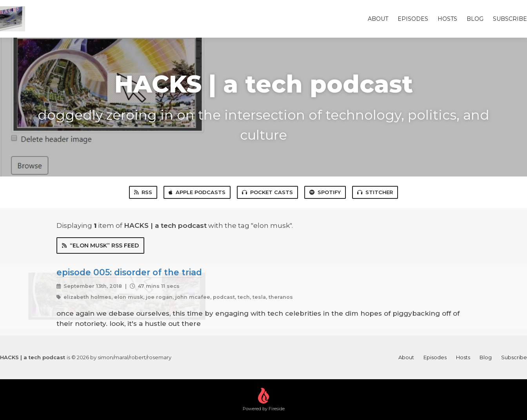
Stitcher (375, 192)
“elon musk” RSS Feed (100, 245)
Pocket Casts (267, 192)
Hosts (447, 19)
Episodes (413, 19)
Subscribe (510, 19)
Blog (475, 19)
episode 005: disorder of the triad (129, 272)
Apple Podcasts (197, 192)
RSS (143, 192)
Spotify (325, 192)
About (378, 19)
